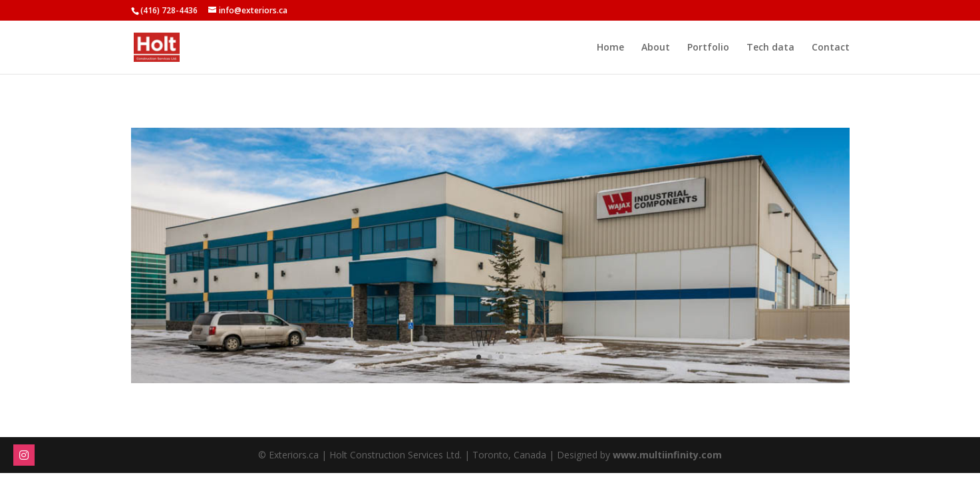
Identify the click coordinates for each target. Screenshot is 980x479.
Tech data (770, 48)
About (656, 48)
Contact (831, 48)
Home (610, 48)
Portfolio (708, 48)
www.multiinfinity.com (667, 455)
